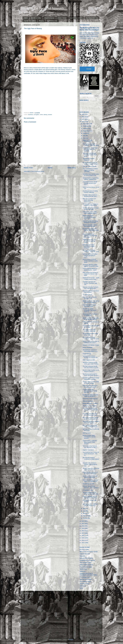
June (85, 138)
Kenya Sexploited (87, 347)
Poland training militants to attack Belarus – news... (90, 269)
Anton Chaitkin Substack (86, 565)
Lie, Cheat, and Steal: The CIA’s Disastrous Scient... (90, 414)
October (85, 129)
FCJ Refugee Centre (85, 577)
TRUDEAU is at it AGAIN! (90, 406)
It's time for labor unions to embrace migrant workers (90, 163)
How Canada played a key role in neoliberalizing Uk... (91, 426)
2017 (83, 533)
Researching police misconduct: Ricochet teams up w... (89, 217)
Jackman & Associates (86, 579)
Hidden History (62, 18)
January (85, 518)
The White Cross (87, 295)
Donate (89, 69)
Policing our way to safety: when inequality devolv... (90, 213)
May (84, 509)
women (50, 115)
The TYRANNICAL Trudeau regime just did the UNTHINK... (90, 170)
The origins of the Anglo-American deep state (89, 330)
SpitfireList (83, 571)
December (86, 124)
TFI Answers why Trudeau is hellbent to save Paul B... (90, 205)
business (31, 115)
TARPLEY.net (83, 569)
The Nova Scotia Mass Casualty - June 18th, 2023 (91, 251)
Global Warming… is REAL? (90, 403)
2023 (83, 122)
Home (26, 18)
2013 (83, 543)
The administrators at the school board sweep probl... (91, 493)
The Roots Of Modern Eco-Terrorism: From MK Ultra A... (90, 410)
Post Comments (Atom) (38, 171)
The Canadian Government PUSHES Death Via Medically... (90, 149)
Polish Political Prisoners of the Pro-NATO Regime (90, 473)
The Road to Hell (52, 21)
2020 (83, 526)
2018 (83, 531)
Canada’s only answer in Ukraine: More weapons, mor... (90, 464)
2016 (83, 536)
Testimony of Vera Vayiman (90, 399)
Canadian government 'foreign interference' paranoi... (91, 379)
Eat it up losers (87, 433)
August (85, 133)
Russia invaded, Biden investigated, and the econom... (89, 437)
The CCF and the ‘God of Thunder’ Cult (90, 298)
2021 (83, 524)
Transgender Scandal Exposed (89, 159)
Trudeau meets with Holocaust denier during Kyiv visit (90, 391)
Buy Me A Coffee (36, 18)
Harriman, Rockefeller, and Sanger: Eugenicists (90, 477)
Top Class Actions (85, 584)
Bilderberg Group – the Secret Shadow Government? (91, 302)
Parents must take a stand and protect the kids (90, 226)
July (84, 136)
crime (41, 115)
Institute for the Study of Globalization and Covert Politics (89, 574)
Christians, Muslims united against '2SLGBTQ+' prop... (91, 265)
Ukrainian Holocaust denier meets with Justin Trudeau (91, 363)
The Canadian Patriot (86, 563)
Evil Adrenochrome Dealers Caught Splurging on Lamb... (90, 255)
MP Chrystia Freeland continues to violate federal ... (91, 459)
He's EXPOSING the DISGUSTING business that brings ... (90, 236)
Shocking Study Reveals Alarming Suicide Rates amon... (90, 155)
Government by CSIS (89, 484)
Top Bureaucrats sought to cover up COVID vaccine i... (91, 375)
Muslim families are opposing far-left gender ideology (91, 319)
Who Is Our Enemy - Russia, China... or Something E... (90, 481)
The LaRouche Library (86, 567)
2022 (83, 521)
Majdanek (82, 556)
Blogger (71, 639)
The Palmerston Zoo (92, 18)
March (85, 513)
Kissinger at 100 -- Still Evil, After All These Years (90, 505)
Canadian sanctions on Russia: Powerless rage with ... (90, 283)
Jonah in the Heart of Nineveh (42, 8)
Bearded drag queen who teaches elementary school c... (91, 230)
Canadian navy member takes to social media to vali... (91, 175)
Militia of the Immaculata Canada (89, 552)
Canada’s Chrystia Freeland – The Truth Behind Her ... (91, 288)
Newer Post (28, 168)
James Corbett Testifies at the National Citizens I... (91, 371)
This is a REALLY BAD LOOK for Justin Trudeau (91, 382)
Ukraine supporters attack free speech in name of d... (91, 469)
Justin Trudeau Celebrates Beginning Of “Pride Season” (90, 442)
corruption (36, 115)
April (84, 511)
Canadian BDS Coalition (86, 558)
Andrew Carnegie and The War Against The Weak (90, 497)
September (86, 131)
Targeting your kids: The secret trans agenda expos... (89, 241)
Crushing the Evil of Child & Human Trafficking (90, 192)
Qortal (81, 588)
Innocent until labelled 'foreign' (91, 345)
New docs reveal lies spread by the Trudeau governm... (91, 418)
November (86, 126)
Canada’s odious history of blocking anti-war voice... (90, 196)
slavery (45, 115)
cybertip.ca (83, 586)
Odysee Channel (49, 18)
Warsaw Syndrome (88, 401)
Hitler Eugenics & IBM (89, 360)
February (86, 516)
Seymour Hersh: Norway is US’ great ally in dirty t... (90, 386)
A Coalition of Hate (88, 490)
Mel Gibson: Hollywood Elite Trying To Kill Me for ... (90, 396)
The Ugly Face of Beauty (89, 166)
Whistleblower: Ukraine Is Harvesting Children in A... (90, 351)
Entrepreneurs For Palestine (87, 560)
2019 (83, 528)
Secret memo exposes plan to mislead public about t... (91, 342)
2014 (83, 540)
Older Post (71, 168)
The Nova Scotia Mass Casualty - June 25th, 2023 (91, 145)
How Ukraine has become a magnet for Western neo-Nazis (90, 274)
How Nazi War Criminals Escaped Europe (89, 306)
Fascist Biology (87, 354)
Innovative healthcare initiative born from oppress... (91, 422)
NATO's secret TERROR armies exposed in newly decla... (90, 261)
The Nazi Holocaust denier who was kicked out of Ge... (91, 367)
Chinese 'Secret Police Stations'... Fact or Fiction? (91, 487)
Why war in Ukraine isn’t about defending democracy (89, 200)
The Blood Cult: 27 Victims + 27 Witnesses (90, 315)
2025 (83, 117)
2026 (83, 114)
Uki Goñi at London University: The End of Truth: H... (89, 310)
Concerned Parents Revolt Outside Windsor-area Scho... (90, 183)
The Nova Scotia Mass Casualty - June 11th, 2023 (91, 338)
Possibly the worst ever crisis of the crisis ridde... (91, 209)
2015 (83, 538)
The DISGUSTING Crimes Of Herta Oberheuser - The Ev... (91, 454)
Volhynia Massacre (85, 554)
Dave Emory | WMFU (76, 18)
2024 (83, 119)
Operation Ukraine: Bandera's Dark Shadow (91, 292)
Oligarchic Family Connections (87, 141)
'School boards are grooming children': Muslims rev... (91, 179)
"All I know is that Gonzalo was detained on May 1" (90, 447)
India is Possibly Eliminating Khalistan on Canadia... (90, 222)
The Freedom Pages (85, 581)
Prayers (41, 21)
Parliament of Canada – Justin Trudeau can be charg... (91, 278)
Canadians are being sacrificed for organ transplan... (89, 246)
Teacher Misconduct (30, 21)
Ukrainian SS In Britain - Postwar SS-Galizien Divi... (91, 357)
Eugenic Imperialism (88, 450)
